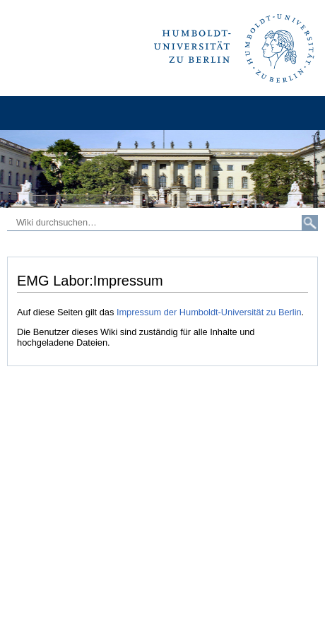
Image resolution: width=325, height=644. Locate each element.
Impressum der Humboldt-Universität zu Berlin (209, 312)
